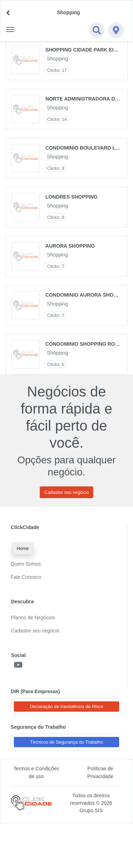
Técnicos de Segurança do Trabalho (67, 742)
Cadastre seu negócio (66, 492)
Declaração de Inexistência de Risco (66, 707)
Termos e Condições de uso (36, 772)
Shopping (57, 59)
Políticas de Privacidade (100, 772)
